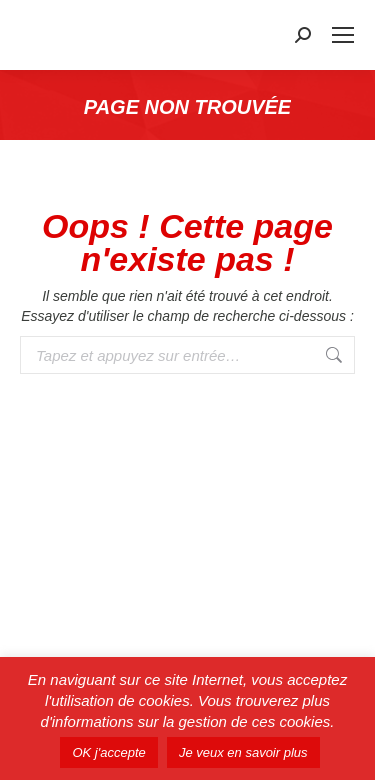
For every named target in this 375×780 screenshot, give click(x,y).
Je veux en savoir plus (243, 752)
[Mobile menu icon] (343, 35)
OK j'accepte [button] (108, 752)
